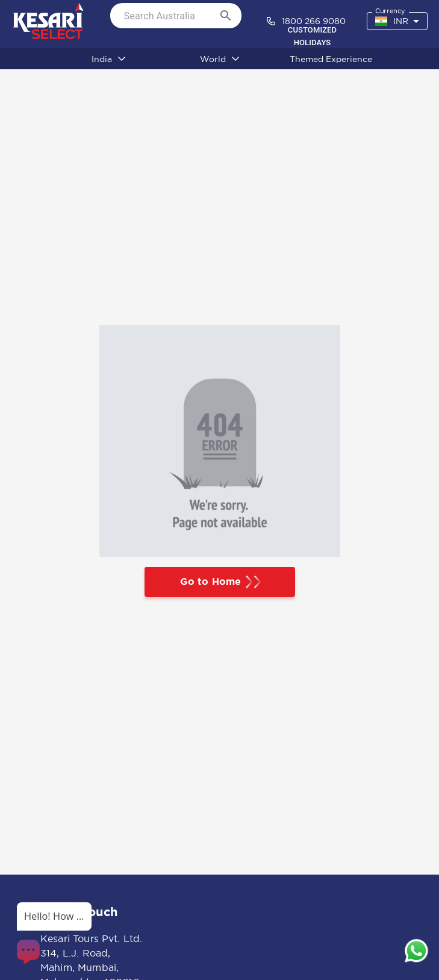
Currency (390, 11)
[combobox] (397, 21)
